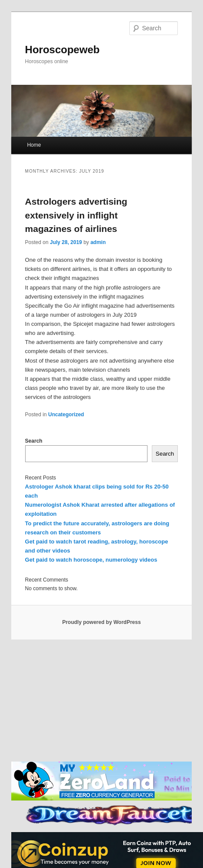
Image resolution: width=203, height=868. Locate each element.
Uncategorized (66, 415)
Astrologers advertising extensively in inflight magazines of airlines (76, 215)
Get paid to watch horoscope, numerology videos (91, 560)
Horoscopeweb (62, 50)
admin (98, 242)
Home (34, 145)
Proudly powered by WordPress (101, 622)
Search (34, 441)
